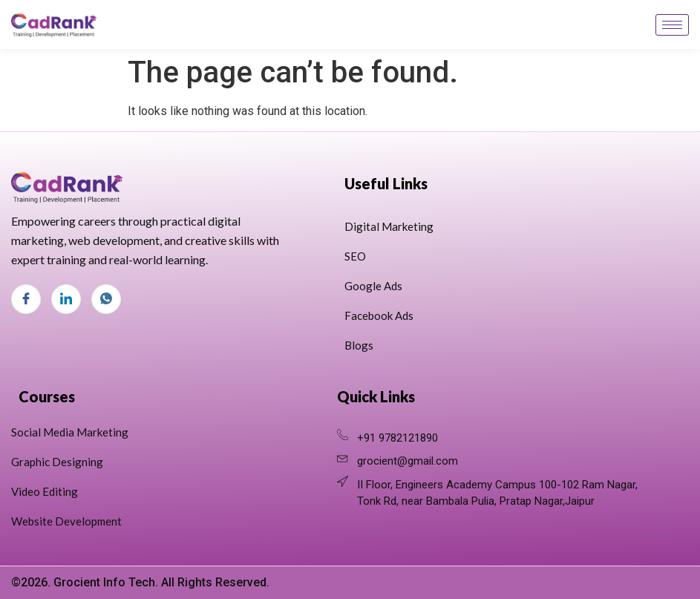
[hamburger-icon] (672, 25)
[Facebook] (26, 299)
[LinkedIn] (66, 299)
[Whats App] (106, 299)
